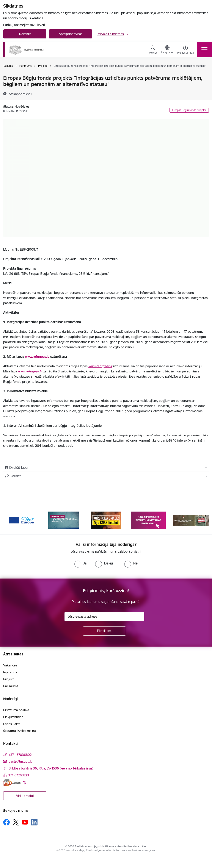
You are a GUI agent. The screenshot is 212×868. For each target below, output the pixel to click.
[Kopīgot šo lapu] (106, 476)
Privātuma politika (16, 710)
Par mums (11, 686)
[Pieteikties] (104, 631)
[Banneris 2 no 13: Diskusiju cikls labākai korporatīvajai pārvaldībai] (64, 520)
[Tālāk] (201, 520)
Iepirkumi (10, 672)
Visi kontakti (25, 796)
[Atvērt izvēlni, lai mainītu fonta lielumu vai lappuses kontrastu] (185, 50)
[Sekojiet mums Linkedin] (34, 822)
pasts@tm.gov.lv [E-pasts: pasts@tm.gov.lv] (20, 761)
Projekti (9, 679)
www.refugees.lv (37, 357)
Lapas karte (12, 724)
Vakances (10, 665)
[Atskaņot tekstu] (20, 94)
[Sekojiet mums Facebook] (6, 822)
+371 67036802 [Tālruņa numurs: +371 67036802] (20, 755)
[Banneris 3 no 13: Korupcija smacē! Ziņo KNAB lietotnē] (106, 520)
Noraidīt (25, 34)
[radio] (80, 563)
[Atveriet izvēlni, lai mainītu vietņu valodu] (167, 50)
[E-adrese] (12, 783)
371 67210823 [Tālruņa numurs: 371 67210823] (19, 775)
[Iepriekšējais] (11, 520)
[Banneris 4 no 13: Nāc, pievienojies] (148, 520)
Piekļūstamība (13, 717)
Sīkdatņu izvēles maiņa (20, 731)
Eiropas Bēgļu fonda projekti (189, 110)
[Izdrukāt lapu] (106, 467)
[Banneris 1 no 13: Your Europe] (21, 520)
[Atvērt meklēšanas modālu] (153, 50)
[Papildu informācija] (24, 783)
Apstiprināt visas (71, 34)
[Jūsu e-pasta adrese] (104, 617)
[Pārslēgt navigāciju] (204, 50)
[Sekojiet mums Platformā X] (16, 822)
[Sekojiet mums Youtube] (25, 822)
